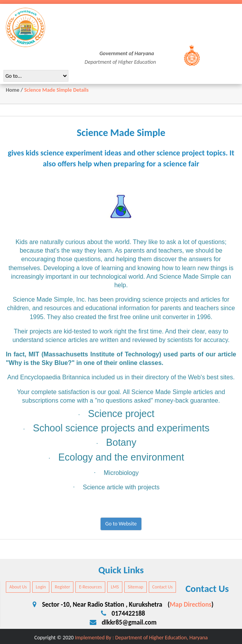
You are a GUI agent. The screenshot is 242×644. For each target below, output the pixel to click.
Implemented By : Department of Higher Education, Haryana (141, 638)
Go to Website (121, 524)
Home (13, 90)
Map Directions (191, 605)
